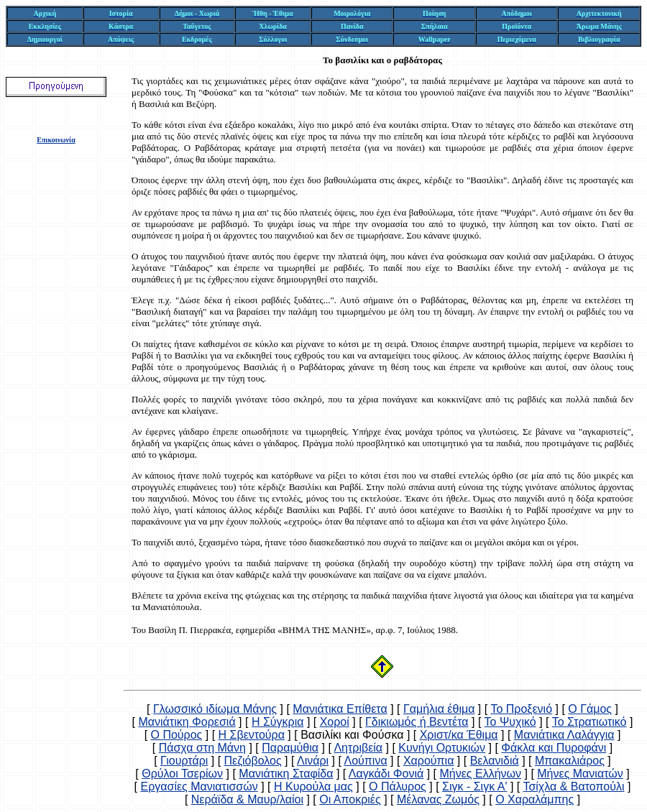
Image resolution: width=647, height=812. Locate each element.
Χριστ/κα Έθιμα (459, 735)
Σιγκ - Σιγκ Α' (474, 786)
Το (328, 60)
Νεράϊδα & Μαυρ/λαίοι (247, 799)
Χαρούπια (429, 761)
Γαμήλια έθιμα (439, 709)
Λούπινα (365, 761)
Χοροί (335, 722)
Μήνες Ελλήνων (480, 774)
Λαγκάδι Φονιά (386, 774)
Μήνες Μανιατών (580, 774)
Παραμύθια (290, 748)
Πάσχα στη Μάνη (202, 748)
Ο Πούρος (177, 735)
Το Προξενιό (521, 709)
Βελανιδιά (495, 761)
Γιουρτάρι (184, 761)
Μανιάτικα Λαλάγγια (564, 735)
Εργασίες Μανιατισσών (199, 786)
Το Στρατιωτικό (589, 722)
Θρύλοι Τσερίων (182, 774)
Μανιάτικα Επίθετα (340, 709)
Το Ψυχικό (510, 722)
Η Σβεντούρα (252, 735)
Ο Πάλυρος (398, 786)
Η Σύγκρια (278, 722)
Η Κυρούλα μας (313, 786)
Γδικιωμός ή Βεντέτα (417, 722)
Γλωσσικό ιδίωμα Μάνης (215, 709)
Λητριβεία (358, 748)
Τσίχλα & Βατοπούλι (573, 786)
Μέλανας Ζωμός (438, 799)
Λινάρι (313, 761)
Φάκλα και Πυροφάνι (554, 748)
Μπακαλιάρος (570, 761)
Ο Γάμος (590, 709)
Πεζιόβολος (253, 761)
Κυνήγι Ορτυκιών (442, 748)
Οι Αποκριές (350, 799)
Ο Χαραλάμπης (534, 799)
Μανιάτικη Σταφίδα (286, 774)
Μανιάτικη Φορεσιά (187, 722)
